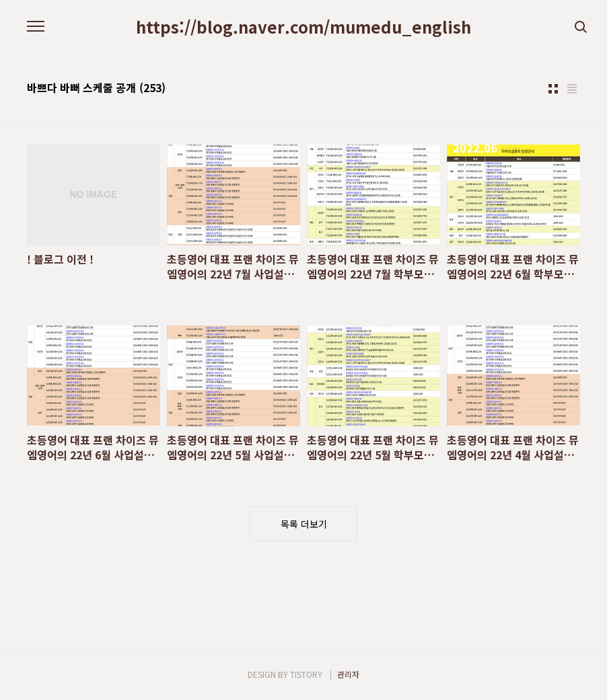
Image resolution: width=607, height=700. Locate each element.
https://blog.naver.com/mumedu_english (303, 27)
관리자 (348, 674)
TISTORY (306, 674)
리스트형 (572, 89)
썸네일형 (553, 89)
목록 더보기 (304, 524)
